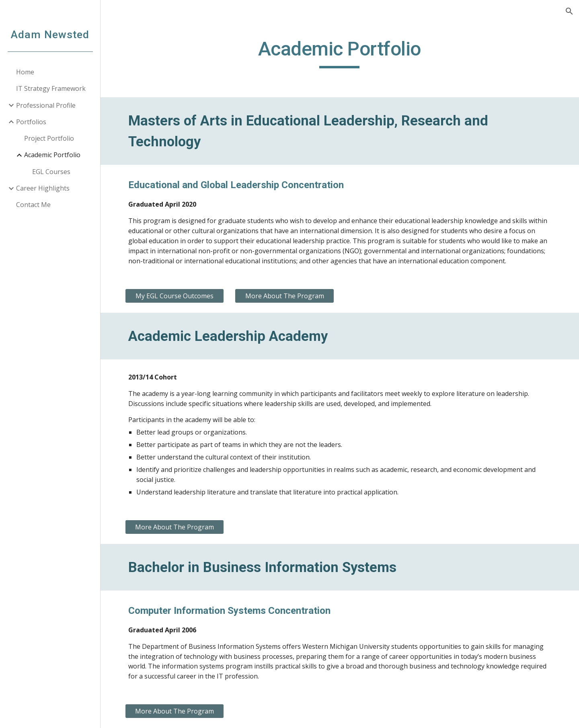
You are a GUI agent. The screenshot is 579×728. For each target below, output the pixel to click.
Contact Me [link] (33, 205)
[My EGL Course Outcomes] (175, 296)
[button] (569, 11)
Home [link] (25, 72)
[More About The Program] (285, 296)
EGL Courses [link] (51, 172)
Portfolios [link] (31, 122)
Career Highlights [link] (43, 188)
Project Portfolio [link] (49, 138)
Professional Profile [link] (46, 105)
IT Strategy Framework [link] (51, 88)
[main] (340, 53)
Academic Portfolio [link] (52, 155)
